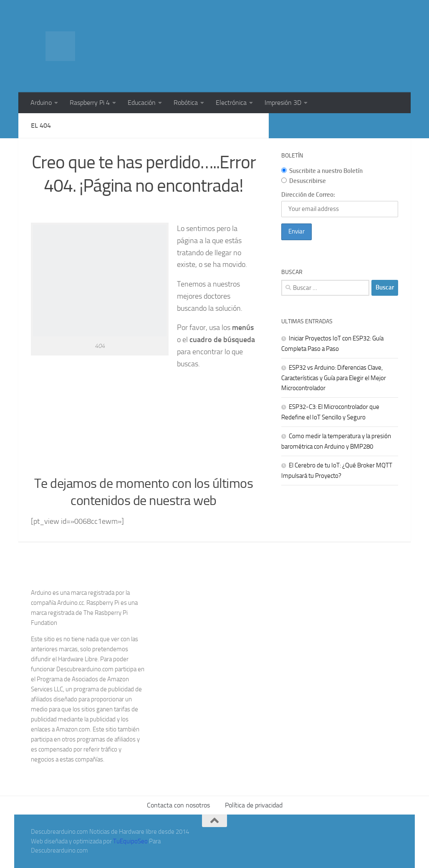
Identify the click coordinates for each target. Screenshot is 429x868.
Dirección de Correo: (308, 195)
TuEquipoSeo (130, 841)
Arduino (41, 103)
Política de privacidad (254, 805)
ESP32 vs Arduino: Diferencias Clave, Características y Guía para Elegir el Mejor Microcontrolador (334, 378)
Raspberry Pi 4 (90, 103)
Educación (142, 103)
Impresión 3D (283, 103)
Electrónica (231, 103)
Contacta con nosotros (178, 805)
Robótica (186, 103)
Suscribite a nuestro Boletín (322, 171)
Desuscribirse (304, 181)
